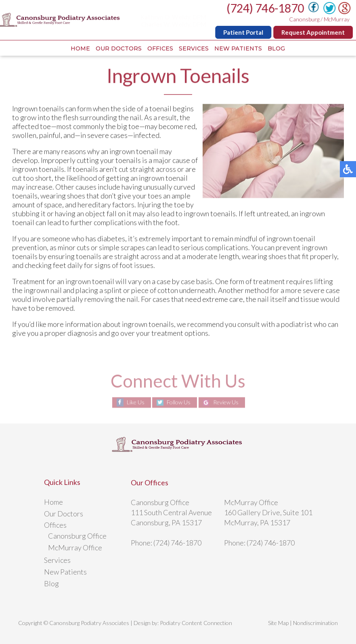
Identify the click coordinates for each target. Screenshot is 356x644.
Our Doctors (119, 48)
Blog (276, 48)
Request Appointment (314, 32)
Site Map (278, 623)
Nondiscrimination (315, 623)
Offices (160, 48)
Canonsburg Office (77, 536)
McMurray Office (75, 548)
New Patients (238, 48)
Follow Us (179, 402)
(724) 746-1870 (266, 8)
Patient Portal (244, 32)
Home (80, 48)
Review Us (226, 402)
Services (194, 48)
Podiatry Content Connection (196, 623)
